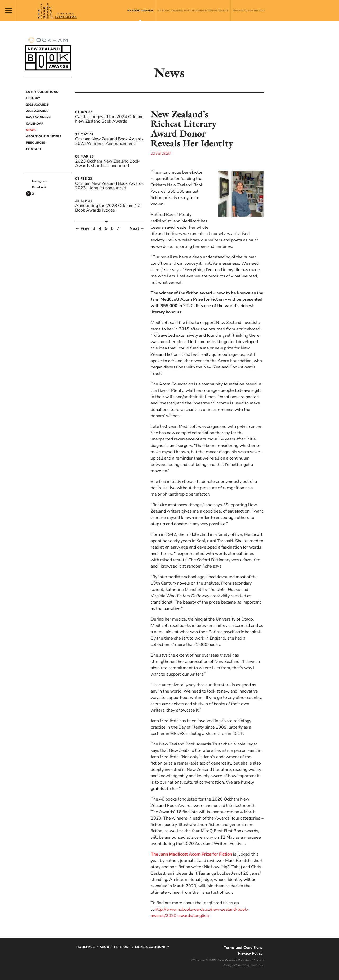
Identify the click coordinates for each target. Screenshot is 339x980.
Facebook (39, 187)
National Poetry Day (249, 11)
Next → (137, 228)
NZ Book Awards (140, 11)
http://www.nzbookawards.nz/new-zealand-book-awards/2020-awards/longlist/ (200, 912)
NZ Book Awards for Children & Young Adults (193, 11)
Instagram (40, 181)
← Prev (82, 228)
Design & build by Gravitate (244, 965)
